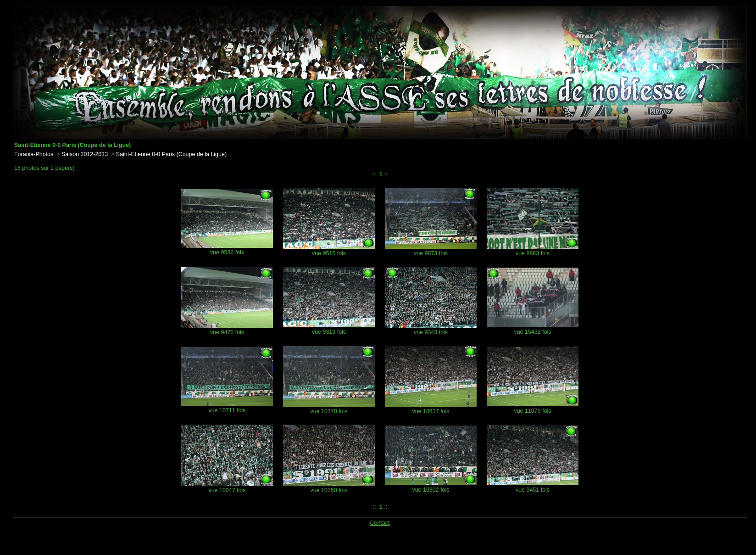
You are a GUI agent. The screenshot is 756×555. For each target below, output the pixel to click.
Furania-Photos (34, 154)
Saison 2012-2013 (85, 154)
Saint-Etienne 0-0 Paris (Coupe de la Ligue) (171, 154)
